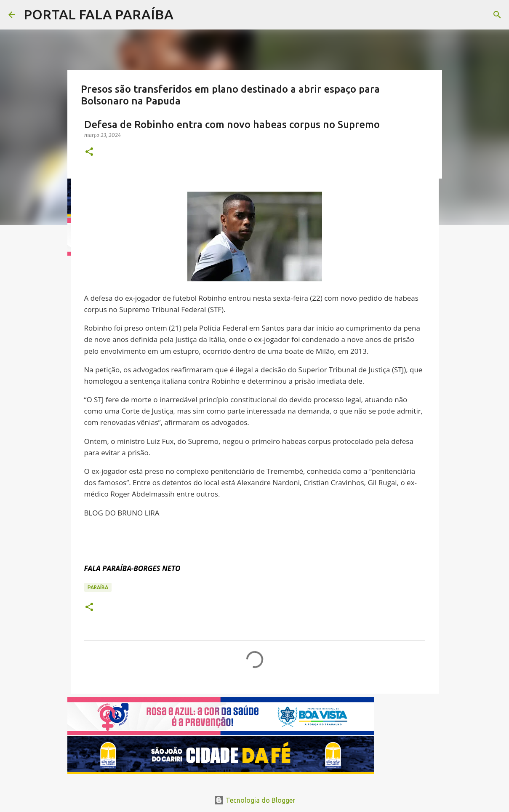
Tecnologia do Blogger (254, 800)
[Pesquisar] (497, 15)
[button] (89, 152)
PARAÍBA (98, 587)
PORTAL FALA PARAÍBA (99, 14)
